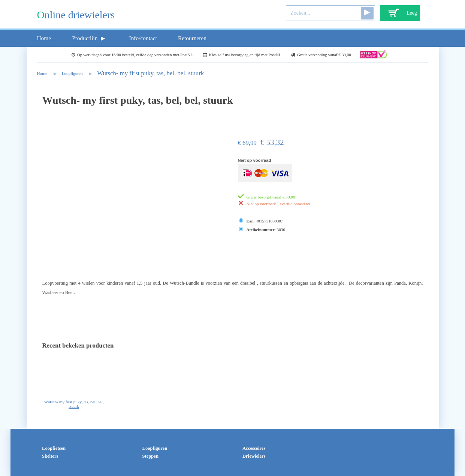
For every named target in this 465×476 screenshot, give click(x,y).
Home (44, 38)
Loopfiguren (72, 73)
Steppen (150, 456)
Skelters (50, 456)
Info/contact (143, 38)
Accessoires (254, 448)
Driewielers (254, 456)
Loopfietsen (54, 448)
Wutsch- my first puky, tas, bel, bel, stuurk (150, 73)
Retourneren (192, 38)
